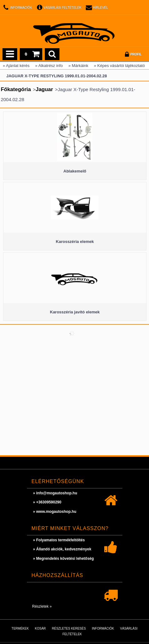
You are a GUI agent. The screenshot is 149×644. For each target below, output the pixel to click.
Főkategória (16, 89)
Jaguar (44, 89)
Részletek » (42, 606)
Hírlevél (100, 8)
